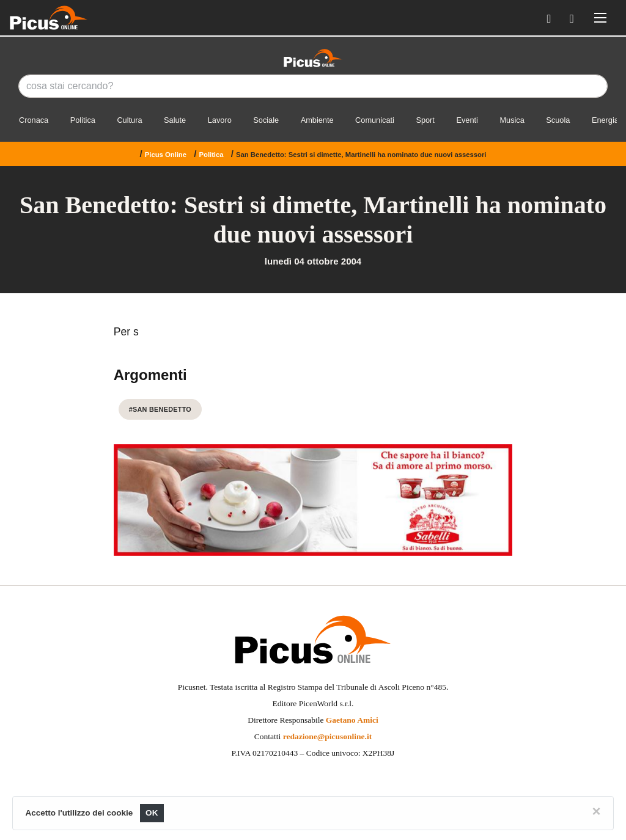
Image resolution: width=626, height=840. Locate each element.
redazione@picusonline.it (327, 736)
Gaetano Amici (352, 720)
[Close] (596, 811)
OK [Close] (152, 813)
